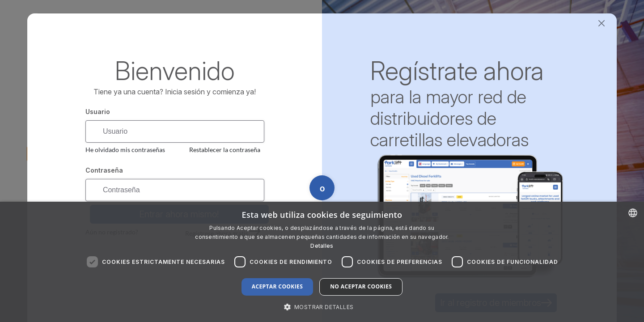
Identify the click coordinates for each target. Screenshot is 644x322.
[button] (322, 307)
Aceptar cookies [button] (277, 286)
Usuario (98, 112)
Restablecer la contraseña (225, 150)
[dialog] (322, 262)
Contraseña (104, 170)
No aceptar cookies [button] (361, 286)
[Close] (601, 23)
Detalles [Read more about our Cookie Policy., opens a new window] (322, 246)
